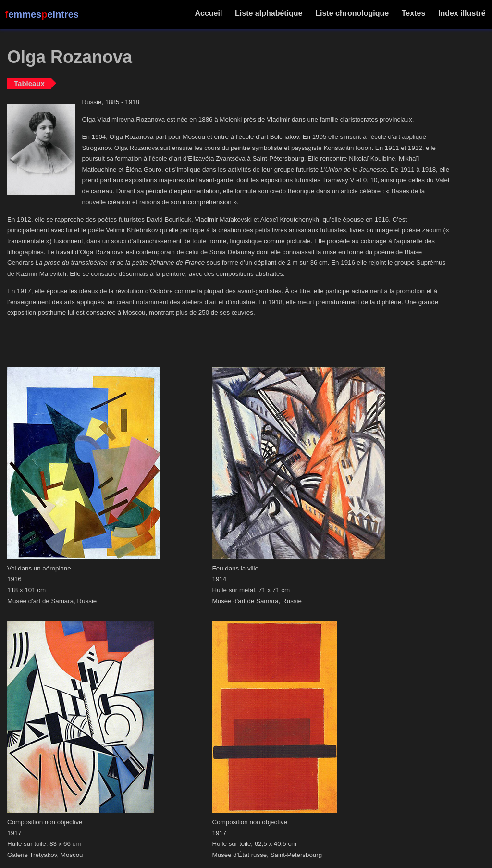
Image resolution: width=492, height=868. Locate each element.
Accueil (209, 13)
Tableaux (29, 83)
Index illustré (462, 13)
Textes (413, 13)
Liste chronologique (352, 13)
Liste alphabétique (269, 13)
